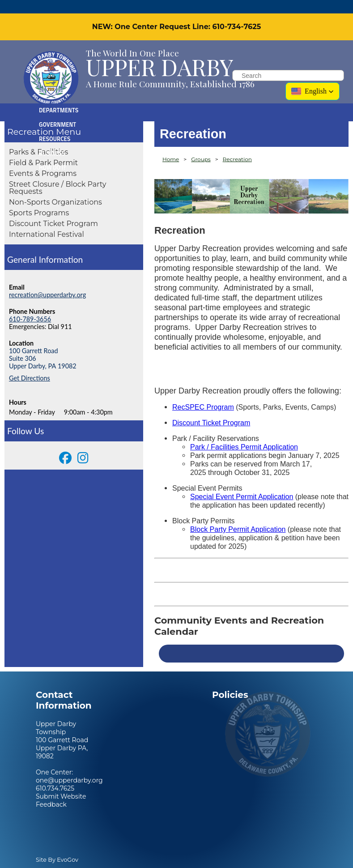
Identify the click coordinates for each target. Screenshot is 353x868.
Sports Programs (39, 199)
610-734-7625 (237, 13)
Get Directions (30, 365)
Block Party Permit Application (238, 516)
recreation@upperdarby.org (47, 281)
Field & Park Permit (43, 149)
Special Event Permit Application (242, 483)
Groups (201, 146)
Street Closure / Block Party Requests (57, 174)
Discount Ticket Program (53, 210)
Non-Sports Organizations (55, 189)
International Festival (47, 221)
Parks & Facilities (38, 139)
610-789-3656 (30, 306)
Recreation (30, 118)
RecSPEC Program (203, 394)
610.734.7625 (55, 775)
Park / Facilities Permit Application (244, 434)
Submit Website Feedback (61, 787)
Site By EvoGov (57, 846)
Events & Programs (43, 160)
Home (171, 146)
